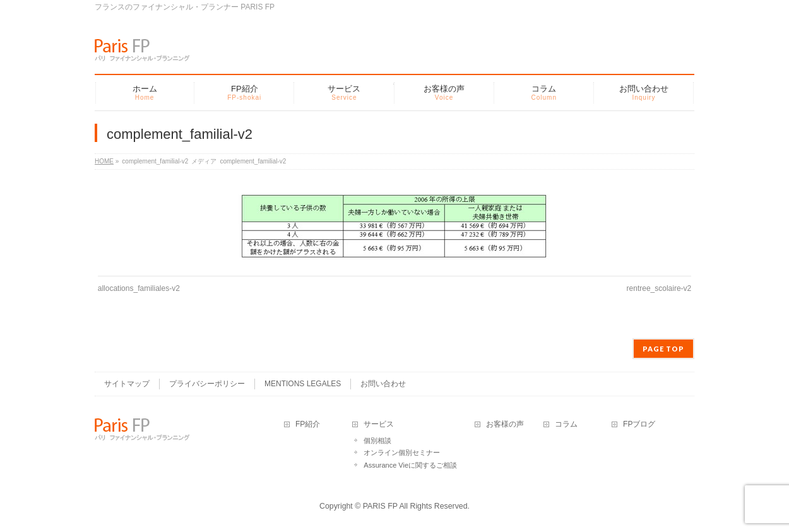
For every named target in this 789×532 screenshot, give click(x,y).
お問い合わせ (383, 384)
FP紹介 (308, 424)
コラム (566, 424)
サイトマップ (127, 384)
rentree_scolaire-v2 (659, 288)
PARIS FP (380, 506)
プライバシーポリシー (207, 384)
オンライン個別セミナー (402, 452)
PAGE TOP (663, 349)
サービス (379, 424)
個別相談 (377, 440)
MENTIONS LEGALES (303, 384)
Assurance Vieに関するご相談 (410, 465)
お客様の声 (505, 424)
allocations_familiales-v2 (139, 288)
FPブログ (639, 424)
